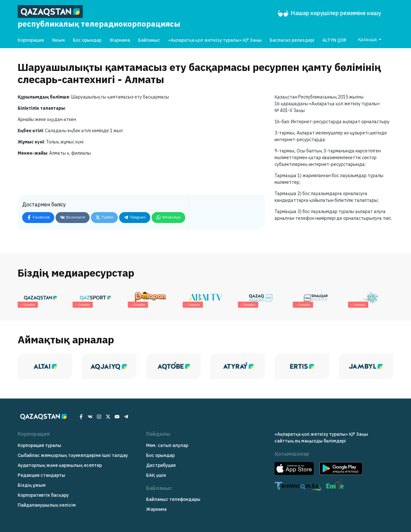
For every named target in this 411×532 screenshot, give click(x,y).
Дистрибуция (161, 465)
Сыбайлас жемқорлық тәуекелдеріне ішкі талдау (73, 455)
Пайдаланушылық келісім (47, 505)
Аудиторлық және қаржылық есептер (60, 465)
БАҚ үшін (156, 475)
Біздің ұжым (32, 485)
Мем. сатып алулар (167, 445)
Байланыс (149, 40)
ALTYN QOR (334, 40)
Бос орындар (87, 40)
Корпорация (31, 40)
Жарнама (120, 40)
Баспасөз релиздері (292, 40)
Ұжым (58, 40)
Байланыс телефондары (173, 499)
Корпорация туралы (39, 445)
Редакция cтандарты (41, 475)
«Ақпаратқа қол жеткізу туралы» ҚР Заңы (215, 40)
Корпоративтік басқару (43, 495)
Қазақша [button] (368, 39)
